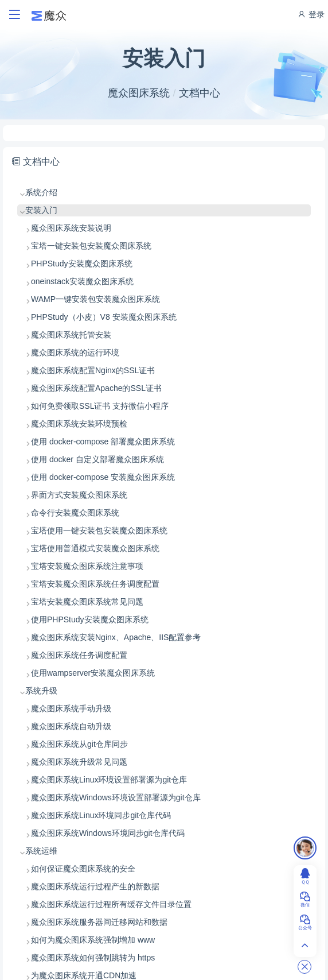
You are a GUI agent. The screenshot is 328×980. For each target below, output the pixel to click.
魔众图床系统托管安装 (71, 335)
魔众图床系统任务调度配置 (79, 655)
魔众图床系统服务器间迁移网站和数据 (99, 922)
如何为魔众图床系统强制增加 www (93, 940)
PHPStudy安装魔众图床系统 (82, 264)
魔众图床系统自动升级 (71, 726)
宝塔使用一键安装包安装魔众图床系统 (99, 530)
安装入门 (41, 210)
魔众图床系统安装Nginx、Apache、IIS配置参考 (116, 637)
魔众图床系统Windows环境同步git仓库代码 (108, 833)
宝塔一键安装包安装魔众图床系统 (91, 246)
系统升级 (41, 691)
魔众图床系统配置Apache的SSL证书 (96, 388)
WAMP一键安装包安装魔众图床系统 (95, 299)
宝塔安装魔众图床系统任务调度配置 (95, 584)
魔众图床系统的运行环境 (75, 353)
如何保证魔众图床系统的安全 (83, 869)
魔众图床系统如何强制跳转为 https (93, 958)
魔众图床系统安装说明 (71, 228)
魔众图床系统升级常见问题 (79, 762)
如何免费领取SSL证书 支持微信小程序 (100, 406)
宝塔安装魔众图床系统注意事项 (87, 566)
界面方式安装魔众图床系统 (79, 495)
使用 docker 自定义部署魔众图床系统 (97, 459)
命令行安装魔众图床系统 (75, 513)
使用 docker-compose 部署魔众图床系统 (103, 441)
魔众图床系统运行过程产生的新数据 (95, 886)
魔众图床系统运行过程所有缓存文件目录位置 (111, 904)
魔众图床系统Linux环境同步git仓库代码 (101, 815)
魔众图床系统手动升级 (71, 708)
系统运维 (41, 851)
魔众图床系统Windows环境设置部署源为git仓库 (116, 797)
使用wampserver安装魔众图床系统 (93, 673)
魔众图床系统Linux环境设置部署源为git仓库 (109, 780)
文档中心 (200, 93)
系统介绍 (41, 192)
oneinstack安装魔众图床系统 (82, 281)
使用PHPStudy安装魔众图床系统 (90, 619)
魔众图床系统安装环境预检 (79, 424)
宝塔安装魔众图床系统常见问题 (87, 602)
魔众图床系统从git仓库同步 (79, 744)
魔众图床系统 (139, 93)
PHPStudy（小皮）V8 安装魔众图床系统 (104, 317)
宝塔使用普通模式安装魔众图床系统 (95, 548)
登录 (311, 14)
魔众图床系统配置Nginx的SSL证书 (93, 370)
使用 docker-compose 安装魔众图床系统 (103, 477)
